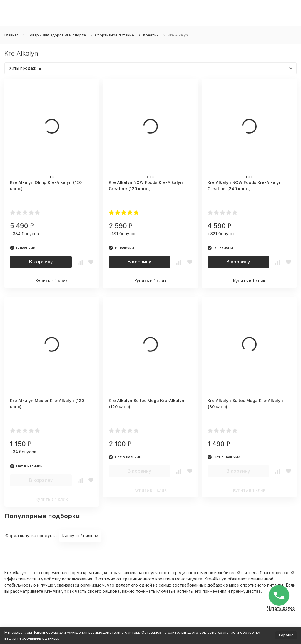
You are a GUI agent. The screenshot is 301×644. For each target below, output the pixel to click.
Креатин (151, 35)
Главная (11, 35)
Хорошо (286, 635)
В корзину (41, 262)
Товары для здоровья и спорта (57, 35)
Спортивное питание (114, 35)
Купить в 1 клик (52, 281)
